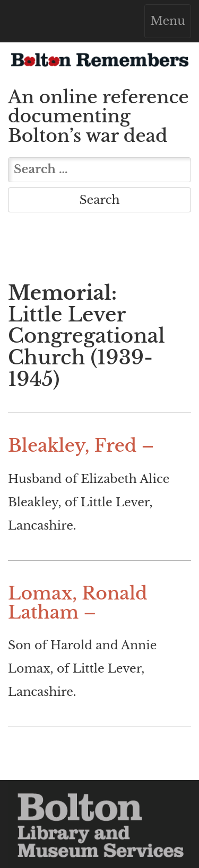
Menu (170, 24)
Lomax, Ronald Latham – (78, 603)
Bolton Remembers (99, 63)
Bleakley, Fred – (81, 446)
